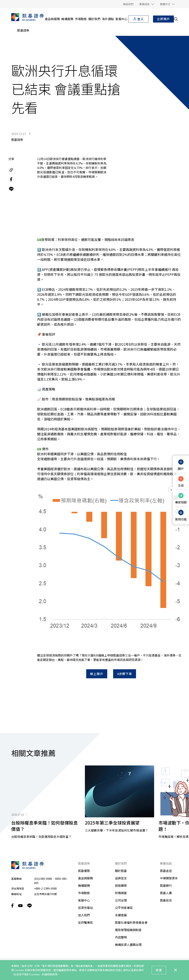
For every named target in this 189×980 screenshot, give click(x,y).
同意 (159, 970)
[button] (147, 4)
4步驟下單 (125, 656)
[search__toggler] (176, 19)
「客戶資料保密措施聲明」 (55, 966)
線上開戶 (97, 656)
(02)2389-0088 (43, 861)
